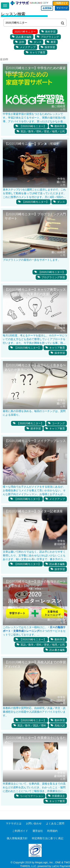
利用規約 (52, 831)
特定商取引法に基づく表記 (48, 838)
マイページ (62, 8)
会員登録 (47, 8)
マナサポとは (14, 823)
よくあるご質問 (55, 823)
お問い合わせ (34, 823)
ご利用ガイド (61, 3)
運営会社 (38, 831)
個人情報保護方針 (17, 838)
